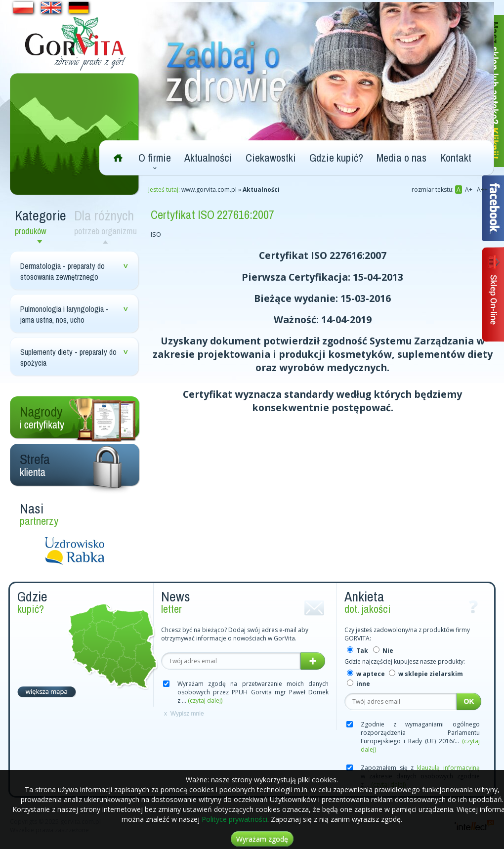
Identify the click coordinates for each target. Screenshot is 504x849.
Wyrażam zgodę (262, 839)
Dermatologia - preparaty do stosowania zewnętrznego (63, 271)
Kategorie (42, 222)
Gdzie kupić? (336, 158)
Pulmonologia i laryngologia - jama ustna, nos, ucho (64, 314)
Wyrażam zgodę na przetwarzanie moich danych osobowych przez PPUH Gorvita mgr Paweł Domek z (253, 692)
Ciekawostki (271, 158)
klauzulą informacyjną (448, 768)
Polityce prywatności (234, 819)
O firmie (155, 158)
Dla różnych (107, 222)
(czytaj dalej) (205, 700)
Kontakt (456, 158)
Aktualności (208, 158)
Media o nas (401, 158)
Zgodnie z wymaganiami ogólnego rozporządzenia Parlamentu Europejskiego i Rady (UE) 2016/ (420, 737)
